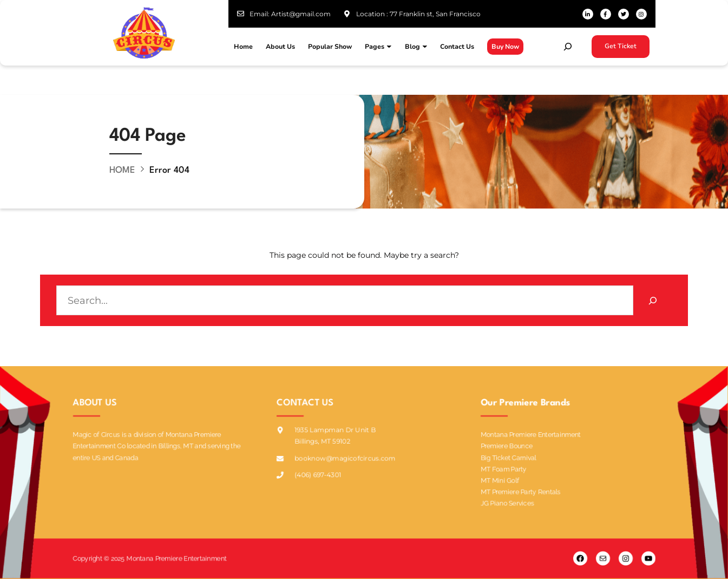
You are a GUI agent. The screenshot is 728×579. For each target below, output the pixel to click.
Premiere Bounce (507, 444)
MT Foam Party (504, 468)
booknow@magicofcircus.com (345, 458)
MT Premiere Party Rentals (520, 490)
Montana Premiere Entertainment (531, 433)
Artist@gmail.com (301, 14)
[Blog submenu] (425, 47)
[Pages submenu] (389, 47)
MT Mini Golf (500, 479)
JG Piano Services (507, 501)
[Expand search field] (568, 47)
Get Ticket (621, 46)
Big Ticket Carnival (509, 456)
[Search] (652, 300)
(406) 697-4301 (318, 476)
